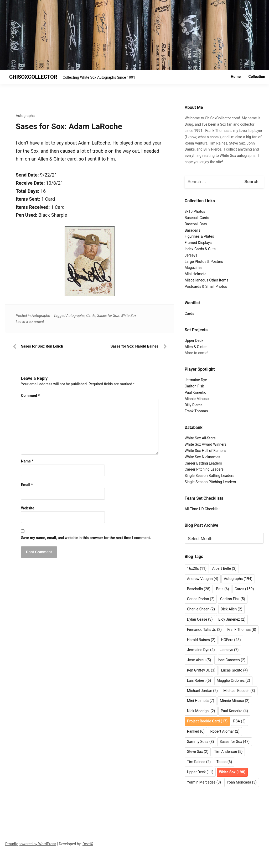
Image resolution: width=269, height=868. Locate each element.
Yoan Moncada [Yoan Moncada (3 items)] (242, 782)
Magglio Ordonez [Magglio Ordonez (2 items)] (233, 680)
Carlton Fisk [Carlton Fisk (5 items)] (233, 599)
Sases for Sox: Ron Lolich (42, 346)
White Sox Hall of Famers (205, 451)
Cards (91, 316)
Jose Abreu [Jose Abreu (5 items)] (199, 660)
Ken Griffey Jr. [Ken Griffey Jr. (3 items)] (201, 670)
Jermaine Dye (196, 380)
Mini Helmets (196, 274)
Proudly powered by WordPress (31, 844)
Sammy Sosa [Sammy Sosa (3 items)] (201, 742)
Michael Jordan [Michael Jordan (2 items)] (202, 691)
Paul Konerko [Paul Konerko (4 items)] (234, 711)
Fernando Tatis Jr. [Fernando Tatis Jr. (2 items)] (204, 630)
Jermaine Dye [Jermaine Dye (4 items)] (201, 650)
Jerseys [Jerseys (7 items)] (229, 650)
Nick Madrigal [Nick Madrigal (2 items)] (201, 711)
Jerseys (191, 255)
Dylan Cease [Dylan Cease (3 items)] (200, 619)
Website (28, 508)
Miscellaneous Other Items (206, 280)
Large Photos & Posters (204, 262)
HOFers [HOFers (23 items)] (231, 640)
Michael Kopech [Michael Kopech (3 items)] (239, 691)
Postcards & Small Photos (206, 286)
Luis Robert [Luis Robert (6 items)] (199, 680)
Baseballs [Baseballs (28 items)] (199, 589)
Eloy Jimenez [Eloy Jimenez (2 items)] (232, 619)
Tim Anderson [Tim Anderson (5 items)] (228, 752)
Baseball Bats (196, 224)
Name (27, 461)
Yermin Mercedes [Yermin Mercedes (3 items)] (204, 782)
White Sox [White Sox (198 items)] (232, 772)
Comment (30, 396)
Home (236, 77)
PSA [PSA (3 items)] (239, 721)
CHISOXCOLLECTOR (33, 77)
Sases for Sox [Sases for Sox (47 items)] (235, 742)
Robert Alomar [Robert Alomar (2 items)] (225, 731)
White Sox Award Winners (206, 444)
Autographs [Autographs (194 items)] (238, 579)
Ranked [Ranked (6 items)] (196, 731)
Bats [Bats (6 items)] (223, 589)
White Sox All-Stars (200, 438)
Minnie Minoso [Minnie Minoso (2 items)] (235, 701)
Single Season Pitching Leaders (210, 482)
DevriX (88, 844)
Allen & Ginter (196, 347)
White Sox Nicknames (203, 457)
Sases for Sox (108, 316)
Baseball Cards (197, 218)
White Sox (128, 316)
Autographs (25, 116)
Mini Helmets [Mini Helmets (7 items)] (201, 701)
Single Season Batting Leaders (209, 476)
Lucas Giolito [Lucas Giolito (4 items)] (234, 670)
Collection (257, 77)
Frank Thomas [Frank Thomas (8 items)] (242, 630)
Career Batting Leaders (203, 463)
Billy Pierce (194, 405)
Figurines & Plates (199, 236)
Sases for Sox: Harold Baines (134, 346)
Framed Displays (198, 243)
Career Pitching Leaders (204, 469)
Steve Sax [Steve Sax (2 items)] (198, 752)
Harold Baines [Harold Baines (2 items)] (201, 640)
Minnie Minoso (197, 399)
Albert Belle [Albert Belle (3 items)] (224, 568)
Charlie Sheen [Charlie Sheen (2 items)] (201, 609)
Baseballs (193, 230)
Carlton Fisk (194, 386)
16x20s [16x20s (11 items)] (197, 568)
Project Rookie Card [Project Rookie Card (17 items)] (207, 721)
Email (27, 485)
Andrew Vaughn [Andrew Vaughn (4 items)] (203, 579)
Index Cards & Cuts (200, 249)
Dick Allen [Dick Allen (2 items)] (232, 609)
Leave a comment (30, 322)
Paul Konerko (196, 392)
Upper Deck (194, 340)
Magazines (194, 268)
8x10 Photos (195, 211)
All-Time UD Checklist (202, 509)
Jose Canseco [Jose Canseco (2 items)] (231, 660)
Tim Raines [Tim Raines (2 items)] (199, 762)
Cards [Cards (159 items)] (244, 589)
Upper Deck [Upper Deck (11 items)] (200, 772)
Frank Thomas (196, 411)
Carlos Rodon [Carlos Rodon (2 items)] (201, 599)
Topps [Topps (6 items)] (224, 762)
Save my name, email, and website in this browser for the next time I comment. (86, 538)
